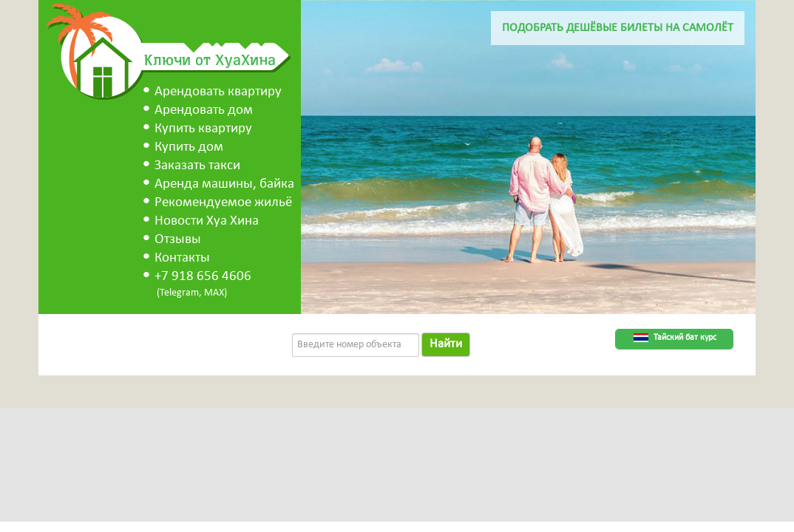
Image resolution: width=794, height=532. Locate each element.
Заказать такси (197, 166)
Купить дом (189, 147)
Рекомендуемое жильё (223, 203)
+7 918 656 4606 (203, 277)
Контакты (182, 258)
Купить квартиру (203, 129)
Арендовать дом (204, 110)
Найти (446, 344)
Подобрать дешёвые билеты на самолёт (618, 28)
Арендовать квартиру (218, 92)
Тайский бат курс (685, 338)
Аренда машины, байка (224, 184)
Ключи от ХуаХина (210, 59)
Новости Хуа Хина (207, 221)
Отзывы (178, 240)
